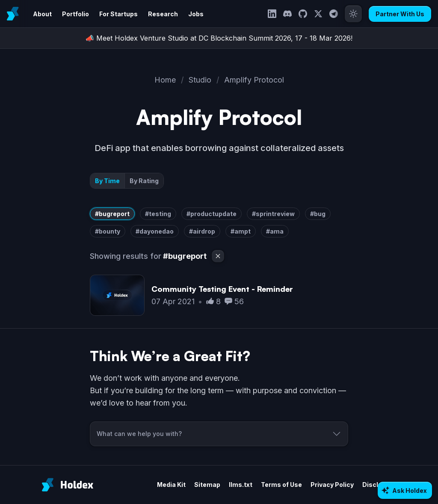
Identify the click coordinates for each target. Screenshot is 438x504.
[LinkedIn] (272, 14)
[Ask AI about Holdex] (405, 490)
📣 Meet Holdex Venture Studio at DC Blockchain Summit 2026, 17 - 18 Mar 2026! (219, 38)
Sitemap (207, 485)
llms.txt (241, 485)
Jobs (196, 14)
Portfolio (75, 14)
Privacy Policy (332, 485)
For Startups (118, 14)
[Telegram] (334, 14)
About (42, 14)
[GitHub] (303, 14)
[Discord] (287, 14)
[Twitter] (318, 14)
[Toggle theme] (353, 14)
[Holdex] (68, 485)
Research (163, 14)
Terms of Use (281, 485)
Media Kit (171, 485)
